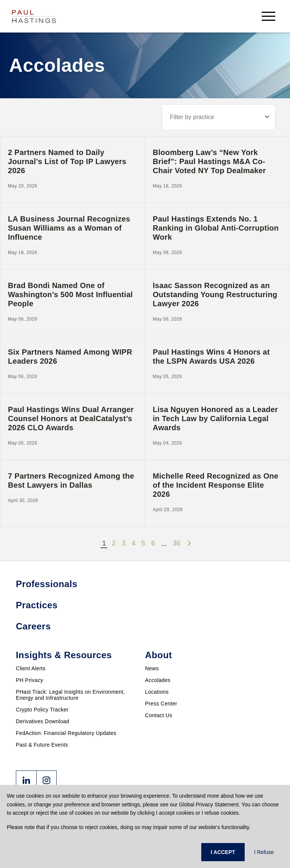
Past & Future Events (42, 745)
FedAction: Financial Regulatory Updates (66, 733)
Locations (157, 692)
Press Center (161, 704)
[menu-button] (268, 16)
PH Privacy (29, 680)
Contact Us (159, 715)
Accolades (158, 680)
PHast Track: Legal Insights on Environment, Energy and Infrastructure (70, 695)
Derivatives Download (42, 721)
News (152, 668)
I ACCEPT (223, 852)
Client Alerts (31, 668)
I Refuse (264, 852)
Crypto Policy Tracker (42, 710)
